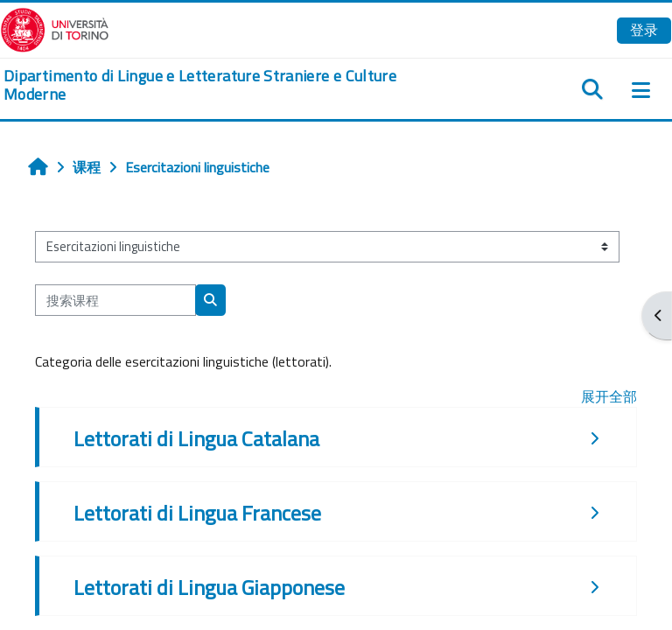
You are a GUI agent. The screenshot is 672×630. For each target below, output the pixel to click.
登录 (644, 30)
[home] (224, 85)
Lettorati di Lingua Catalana (196, 438)
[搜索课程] (115, 300)
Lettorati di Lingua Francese (197, 513)
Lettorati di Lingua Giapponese (209, 587)
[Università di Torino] (55, 28)
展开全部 (609, 396)
